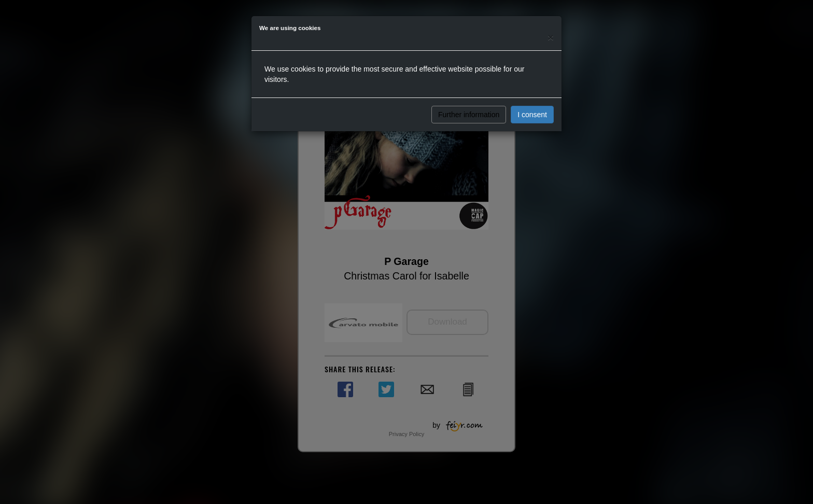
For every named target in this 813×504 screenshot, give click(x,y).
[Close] (551, 37)
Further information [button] (469, 115)
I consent (532, 115)
